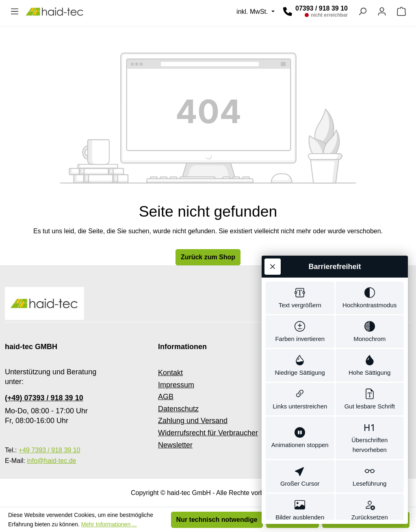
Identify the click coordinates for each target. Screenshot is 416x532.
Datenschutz (178, 409)
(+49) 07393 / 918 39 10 (44, 398)
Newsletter (175, 445)
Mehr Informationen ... (109, 524)
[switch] (300, 282)
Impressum (176, 385)
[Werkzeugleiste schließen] (273, 250)
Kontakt (170, 373)
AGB (166, 397)
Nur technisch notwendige (217, 520)
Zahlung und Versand (193, 421)
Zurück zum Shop (208, 257)
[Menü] (15, 11)
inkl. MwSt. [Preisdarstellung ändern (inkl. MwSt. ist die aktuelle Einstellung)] (253, 12)
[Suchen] (362, 11)
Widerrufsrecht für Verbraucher (208, 433)
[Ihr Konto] (382, 11)
